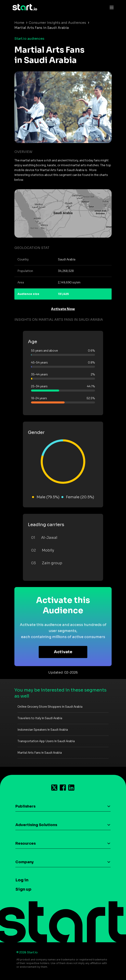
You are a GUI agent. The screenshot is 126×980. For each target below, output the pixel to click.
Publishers (25, 806)
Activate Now (63, 309)
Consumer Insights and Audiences (57, 23)
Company (25, 862)
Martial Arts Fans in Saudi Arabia (40, 753)
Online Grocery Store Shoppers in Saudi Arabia (50, 707)
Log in (22, 880)
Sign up (23, 889)
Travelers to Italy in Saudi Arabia (40, 718)
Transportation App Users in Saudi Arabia (46, 741)
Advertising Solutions (36, 825)
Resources (26, 843)
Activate (63, 652)
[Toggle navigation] (111, 7)
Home (19, 23)
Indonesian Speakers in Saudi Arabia (43, 730)
